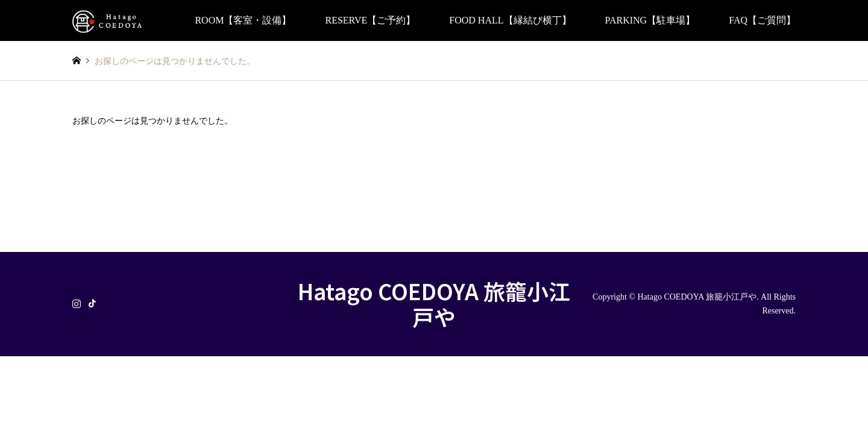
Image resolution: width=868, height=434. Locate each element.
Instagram (77, 303)
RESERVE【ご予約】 (370, 20)
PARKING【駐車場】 (650, 20)
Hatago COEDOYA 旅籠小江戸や (434, 303)
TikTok (92, 303)
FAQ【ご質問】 (762, 20)
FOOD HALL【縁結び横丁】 (510, 20)
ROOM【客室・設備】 (243, 20)
